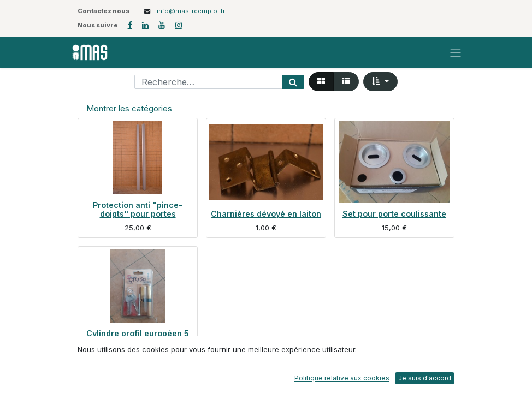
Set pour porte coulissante (394, 214)
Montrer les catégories (129, 108)
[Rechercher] (293, 82)
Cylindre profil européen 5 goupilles (138, 338)
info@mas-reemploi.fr (191, 11)
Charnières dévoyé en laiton (266, 214)
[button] (380, 82)
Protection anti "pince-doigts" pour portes (138, 209)
